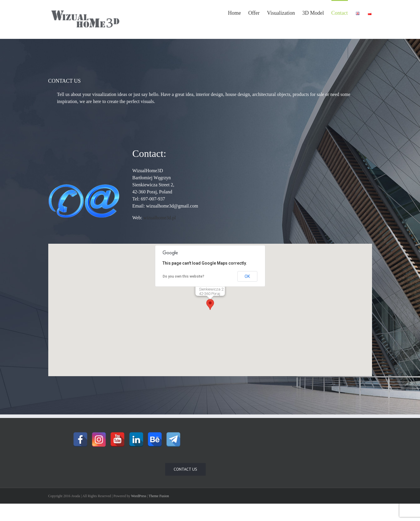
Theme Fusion (159, 496)
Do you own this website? (184, 276)
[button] (210, 305)
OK (247, 276)
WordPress (139, 496)
